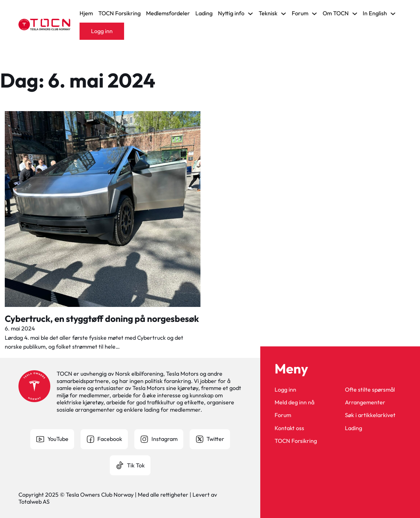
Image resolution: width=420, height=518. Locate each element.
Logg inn (102, 31)
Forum (283, 415)
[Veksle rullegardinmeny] (250, 14)
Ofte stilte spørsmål (370, 390)
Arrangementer (365, 402)
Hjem (86, 13)
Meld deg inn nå (294, 402)
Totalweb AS (34, 502)
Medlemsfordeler (168, 13)
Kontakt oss (289, 428)
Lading (204, 13)
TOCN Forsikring (119, 13)
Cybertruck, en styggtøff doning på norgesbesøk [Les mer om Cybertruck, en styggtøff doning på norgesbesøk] (102, 319)
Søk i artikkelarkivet (370, 415)
